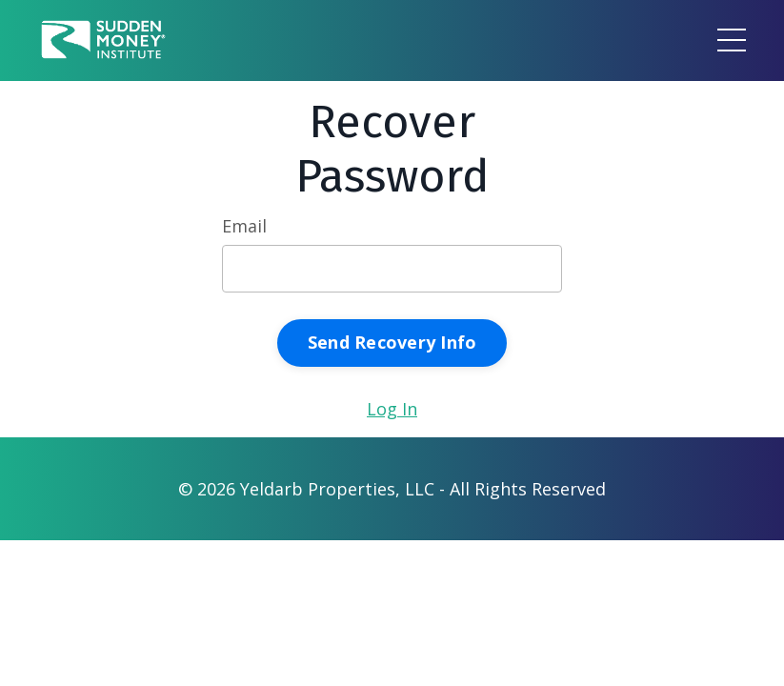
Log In (392, 409)
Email (244, 226)
